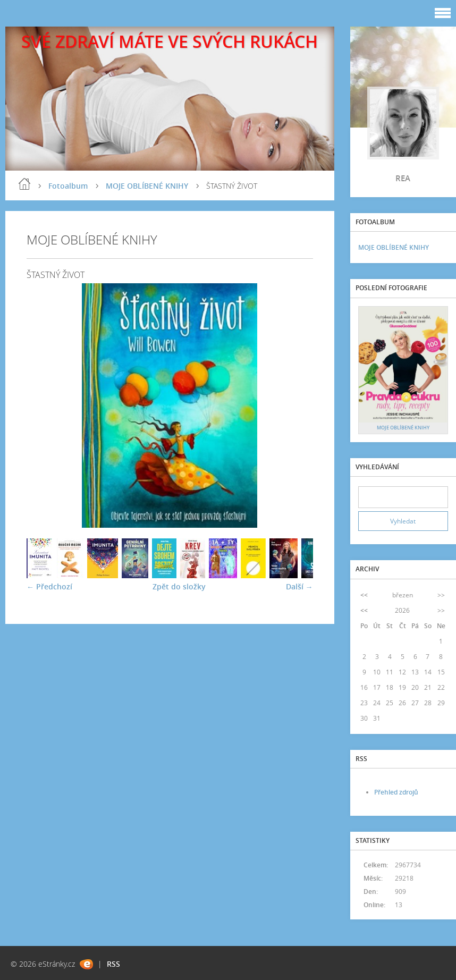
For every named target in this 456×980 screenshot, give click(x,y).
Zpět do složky (179, 586)
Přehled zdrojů (396, 792)
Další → (299, 586)
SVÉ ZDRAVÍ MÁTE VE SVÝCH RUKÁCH (170, 41)
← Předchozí (49, 586)
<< (364, 595)
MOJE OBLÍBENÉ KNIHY (147, 186)
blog (24, 184)
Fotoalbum (68, 186)
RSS (113, 964)
